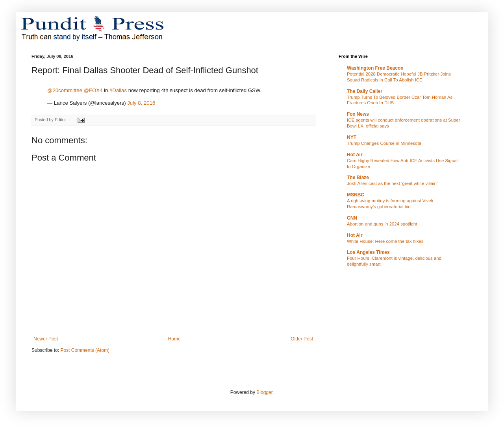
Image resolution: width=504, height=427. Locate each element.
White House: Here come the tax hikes (385, 241)
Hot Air (355, 155)
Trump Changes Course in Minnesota (384, 143)
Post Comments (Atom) (85, 350)
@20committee (65, 90)
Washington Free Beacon (375, 68)
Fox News (358, 114)
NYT (352, 137)
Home (174, 339)
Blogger (264, 392)
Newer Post (46, 339)
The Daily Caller (365, 91)
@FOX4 (93, 90)
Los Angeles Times (368, 252)
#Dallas (118, 90)
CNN (352, 218)
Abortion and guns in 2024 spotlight (382, 224)
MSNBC (356, 195)
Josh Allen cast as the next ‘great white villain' (392, 183)
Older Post (302, 339)
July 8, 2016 (141, 103)
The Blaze (358, 177)
